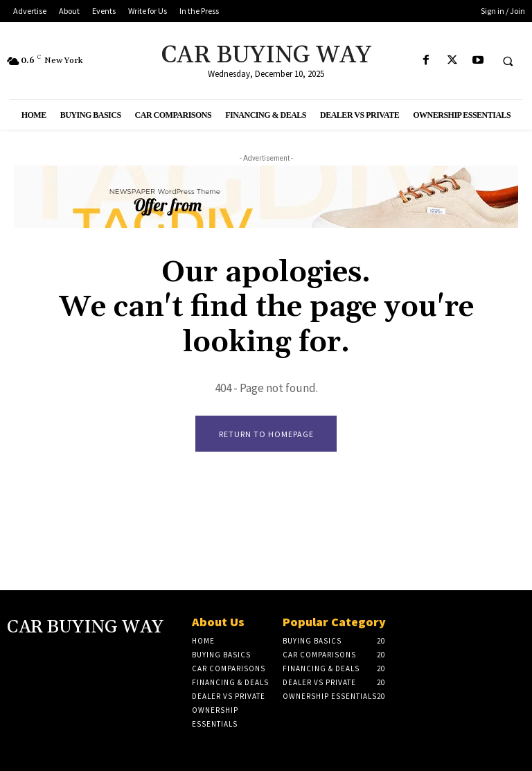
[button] (508, 61)
